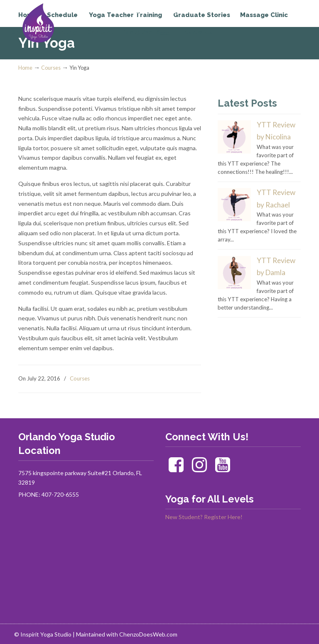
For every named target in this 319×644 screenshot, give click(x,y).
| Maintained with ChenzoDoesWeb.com (125, 634)
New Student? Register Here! (204, 517)
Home (25, 68)
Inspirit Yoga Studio (53, 23)
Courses (51, 68)
